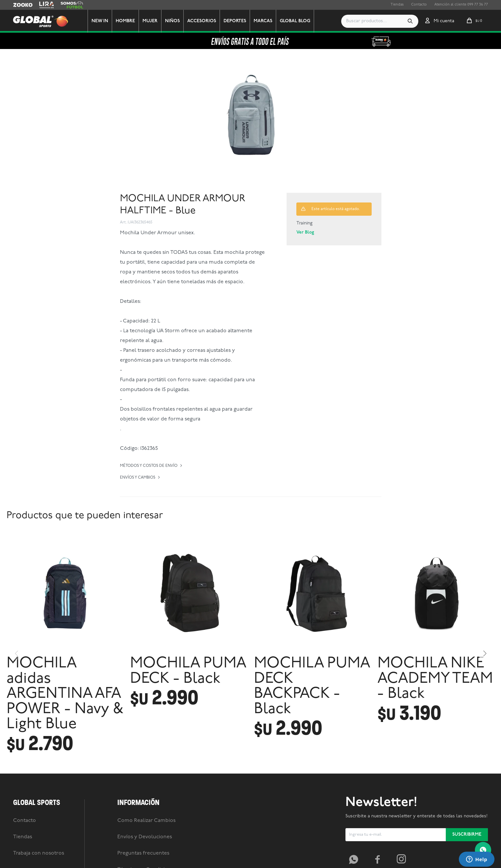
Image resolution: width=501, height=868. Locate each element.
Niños (172, 21)
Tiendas (397, 5)
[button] (410, 21)
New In (100, 21)
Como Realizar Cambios (146, 821)
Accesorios (202, 21)
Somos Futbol (72, 5)
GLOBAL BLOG (295, 21)
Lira (42, 5)
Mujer (150, 21)
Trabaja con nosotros (39, 853)
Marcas (263, 21)
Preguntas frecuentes (143, 853)
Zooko (19, 5)
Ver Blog (305, 232)
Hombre (125, 21)
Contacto (419, 5)
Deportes (235, 21)
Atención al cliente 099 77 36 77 (461, 5)
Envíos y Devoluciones (145, 837)
